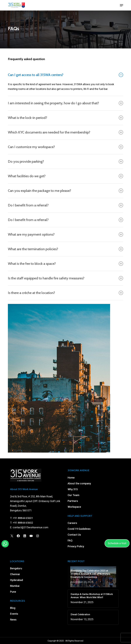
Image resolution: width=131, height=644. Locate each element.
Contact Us (74, 535)
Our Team (73, 495)
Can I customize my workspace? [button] (65, 147)
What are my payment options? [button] (65, 234)
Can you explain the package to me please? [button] (65, 191)
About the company (79, 483)
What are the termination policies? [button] (65, 249)
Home (71, 478)
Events (14, 614)
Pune (13, 592)
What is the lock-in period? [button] (65, 118)
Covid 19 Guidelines (79, 529)
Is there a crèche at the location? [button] (65, 293)
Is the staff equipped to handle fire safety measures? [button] (65, 278)
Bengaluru (16, 568)
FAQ (70, 540)
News (13, 620)
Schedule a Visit (117, 543)
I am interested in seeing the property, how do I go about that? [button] (65, 103)
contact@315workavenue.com (31, 527)
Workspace (74, 507)
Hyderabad (17, 580)
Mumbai (15, 586)
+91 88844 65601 (23, 518)
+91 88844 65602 (23, 523)
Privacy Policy (76, 546)
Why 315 (73, 489)
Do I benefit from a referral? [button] (65, 205)
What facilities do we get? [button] (65, 176)
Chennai (15, 574)
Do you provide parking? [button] (65, 162)
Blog (13, 608)
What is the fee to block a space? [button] (65, 264)
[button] (122, 5)
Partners (73, 501)
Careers (72, 523)
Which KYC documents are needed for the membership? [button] (65, 132)
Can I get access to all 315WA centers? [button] (65, 75)
